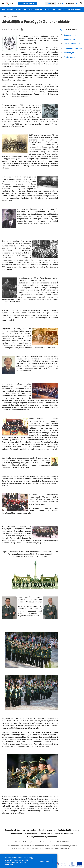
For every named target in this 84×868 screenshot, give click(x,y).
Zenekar (14, 17)
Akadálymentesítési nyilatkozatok (42, 837)
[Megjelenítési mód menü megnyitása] (27, 3)
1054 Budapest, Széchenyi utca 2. (32, 842)
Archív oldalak (30, 830)
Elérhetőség (69, 57)
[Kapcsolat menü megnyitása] (72, 3)
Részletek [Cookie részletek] (9, 865)
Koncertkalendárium (73, 48)
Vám (53, 9)
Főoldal (4, 17)
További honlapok (47, 830)
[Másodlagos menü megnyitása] (3, 3)
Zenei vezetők (70, 39)
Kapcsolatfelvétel (12, 830)
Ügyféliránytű (7, 9)
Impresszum (16, 833)
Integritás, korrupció (64, 833)
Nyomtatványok (36, 9)
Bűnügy (61, 9)
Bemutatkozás (70, 35)
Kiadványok (69, 53)
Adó (47, 9)
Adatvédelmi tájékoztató (68, 830)
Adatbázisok (21, 9)
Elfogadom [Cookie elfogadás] (45, 861)
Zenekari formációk (73, 44)
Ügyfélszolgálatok (75, 9)
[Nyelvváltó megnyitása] (61, 3)
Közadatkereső (31, 833)
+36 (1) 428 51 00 (63, 842)
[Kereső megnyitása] (81, 3)
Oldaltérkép (46, 833)
